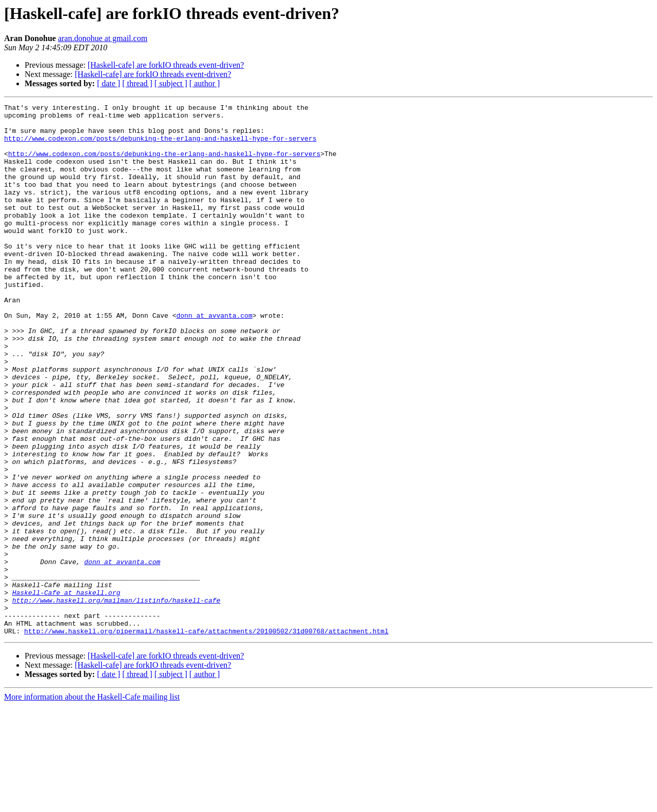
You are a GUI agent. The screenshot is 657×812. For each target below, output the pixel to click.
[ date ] (109, 83)
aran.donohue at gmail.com (103, 38)
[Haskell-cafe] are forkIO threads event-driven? (166, 65)
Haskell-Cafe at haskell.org (66, 691)
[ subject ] (171, 83)
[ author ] (205, 83)
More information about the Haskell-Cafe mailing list (92, 803)
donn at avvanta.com (214, 358)
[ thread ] (137, 83)
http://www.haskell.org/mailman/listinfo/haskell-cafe (117, 700)
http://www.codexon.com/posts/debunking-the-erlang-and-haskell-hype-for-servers (160, 146)
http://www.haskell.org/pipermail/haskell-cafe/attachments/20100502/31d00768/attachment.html (206, 737)
